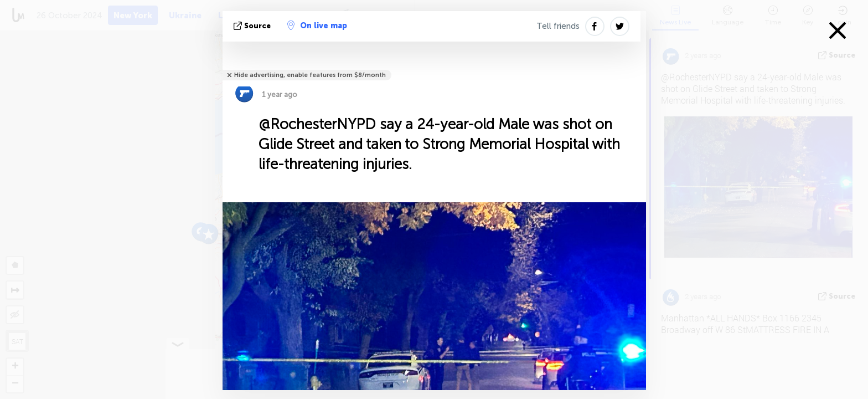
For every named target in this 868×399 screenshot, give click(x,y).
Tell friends (558, 26)
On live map (317, 25)
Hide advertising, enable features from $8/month (310, 75)
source (253, 26)
